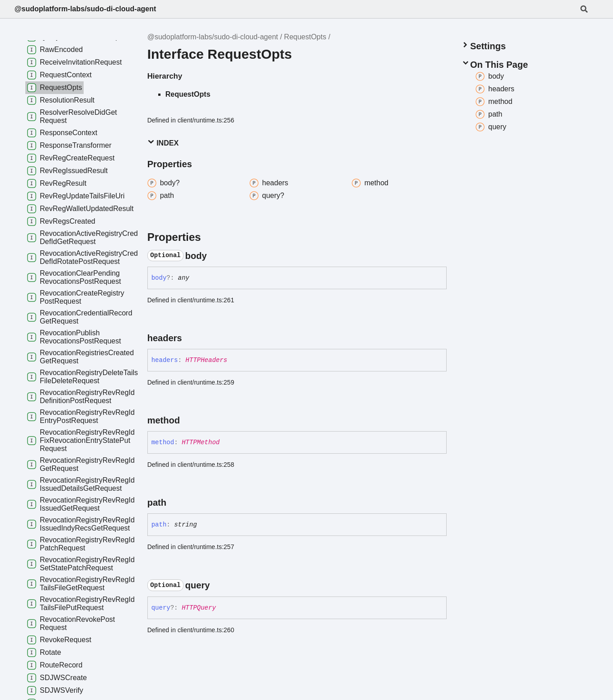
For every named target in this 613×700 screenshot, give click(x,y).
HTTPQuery (199, 608)
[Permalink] (215, 256)
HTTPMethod (201, 442)
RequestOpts (305, 37)
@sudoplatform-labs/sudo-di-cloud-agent (85, 9)
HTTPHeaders (206, 360)
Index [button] (163, 143)
